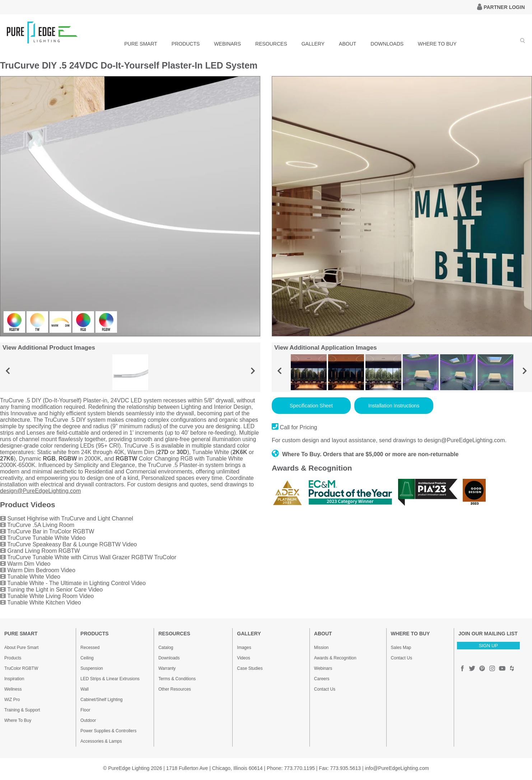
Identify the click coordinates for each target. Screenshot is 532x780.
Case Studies (250, 668)
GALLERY (313, 44)
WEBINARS (227, 44)
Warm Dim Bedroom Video (38, 570)
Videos (243, 658)
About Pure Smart (21, 648)
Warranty (167, 668)
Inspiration (14, 679)
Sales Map (401, 648)
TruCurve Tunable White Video (43, 538)
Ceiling (87, 658)
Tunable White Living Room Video (47, 596)
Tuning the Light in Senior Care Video (51, 590)
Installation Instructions (394, 406)
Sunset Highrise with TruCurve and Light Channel (67, 519)
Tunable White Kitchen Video (41, 602)
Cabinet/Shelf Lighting (101, 700)
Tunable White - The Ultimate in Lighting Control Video (73, 583)
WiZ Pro (12, 700)
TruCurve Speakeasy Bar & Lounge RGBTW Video (68, 544)
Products (13, 658)
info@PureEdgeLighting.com (397, 768)
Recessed (90, 648)
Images (244, 648)
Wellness (13, 689)
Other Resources (175, 689)
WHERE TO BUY (437, 44)
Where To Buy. (297, 454)
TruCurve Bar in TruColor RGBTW (47, 531)
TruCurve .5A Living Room (37, 525)
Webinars (323, 668)
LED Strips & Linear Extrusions (110, 679)
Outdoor (88, 720)
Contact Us (325, 689)
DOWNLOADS (387, 44)
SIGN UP (488, 646)
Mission (321, 648)
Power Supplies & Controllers (108, 731)
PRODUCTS (186, 44)
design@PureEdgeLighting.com (40, 491)
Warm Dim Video (25, 564)
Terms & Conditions (177, 679)
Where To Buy (18, 720)
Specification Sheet (311, 406)
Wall (85, 689)
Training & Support (22, 710)
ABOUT (347, 44)
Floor (85, 710)
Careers (322, 679)
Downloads (169, 658)
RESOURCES (271, 44)
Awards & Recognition (335, 658)
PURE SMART (141, 44)
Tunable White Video (30, 577)
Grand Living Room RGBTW (40, 551)
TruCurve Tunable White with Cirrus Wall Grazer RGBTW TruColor (88, 557)
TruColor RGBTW (21, 668)
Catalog (166, 648)
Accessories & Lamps (101, 741)
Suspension (92, 668)
